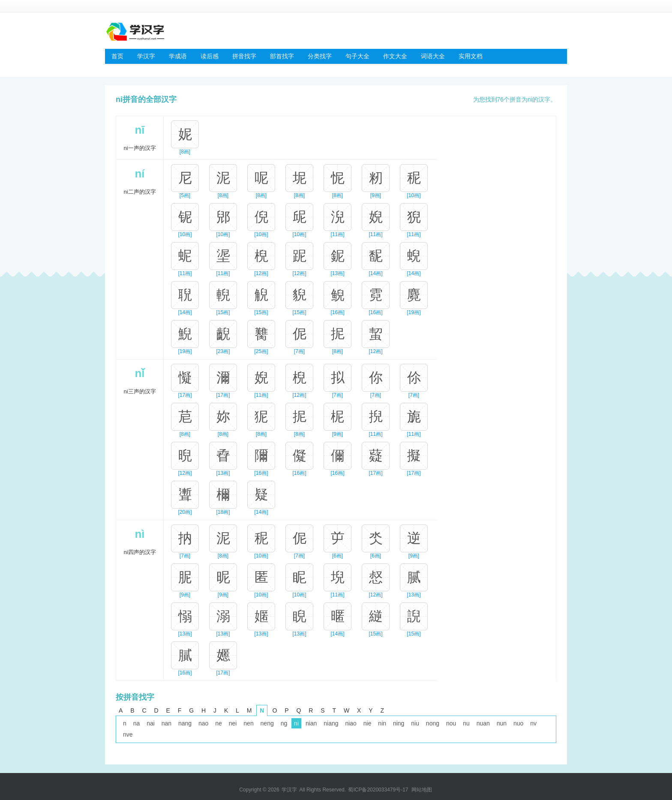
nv (533, 723)
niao (351, 723)
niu (415, 723)
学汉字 (146, 56)
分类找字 (320, 56)
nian (311, 723)
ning (399, 723)
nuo (518, 723)
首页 (117, 56)
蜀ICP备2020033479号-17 (378, 790)
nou (451, 723)
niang (331, 723)
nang (185, 723)
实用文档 (471, 56)
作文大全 (395, 56)
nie (367, 723)
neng (267, 723)
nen (248, 723)
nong (433, 723)
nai (151, 723)
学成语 (178, 56)
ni (296, 723)
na (137, 723)
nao (203, 723)
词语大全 (433, 56)
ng (284, 723)
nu (466, 723)
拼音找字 (244, 56)
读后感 (210, 56)
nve (128, 734)
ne (219, 723)
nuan (483, 723)
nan (166, 723)
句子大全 (357, 56)
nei (233, 723)
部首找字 (282, 56)
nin (382, 723)
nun (502, 723)
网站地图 (422, 790)
